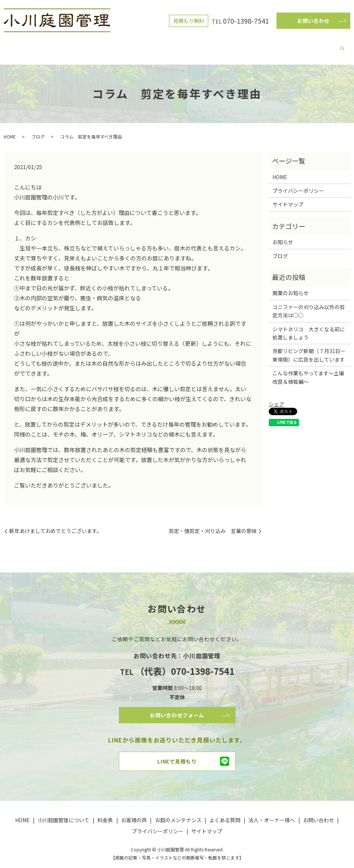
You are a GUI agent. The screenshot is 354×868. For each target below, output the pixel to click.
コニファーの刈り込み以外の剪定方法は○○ (309, 304)
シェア (276, 397)
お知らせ (283, 235)
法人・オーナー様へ (283, 46)
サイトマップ (288, 197)
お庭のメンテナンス (199, 46)
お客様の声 (160, 46)
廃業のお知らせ (291, 286)
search (313, 47)
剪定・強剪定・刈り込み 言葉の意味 (213, 524)
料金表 (136, 46)
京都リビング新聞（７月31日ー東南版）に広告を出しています (309, 348)
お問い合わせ (313, 21)
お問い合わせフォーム (177, 709)
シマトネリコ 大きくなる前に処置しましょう (309, 326)
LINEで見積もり (177, 758)
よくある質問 (241, 46)
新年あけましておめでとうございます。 (56, 524)
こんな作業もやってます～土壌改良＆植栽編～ (308, 370)
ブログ (117, 46)
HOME (44, 46)
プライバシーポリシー (298, 184)
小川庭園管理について (81, 46)
